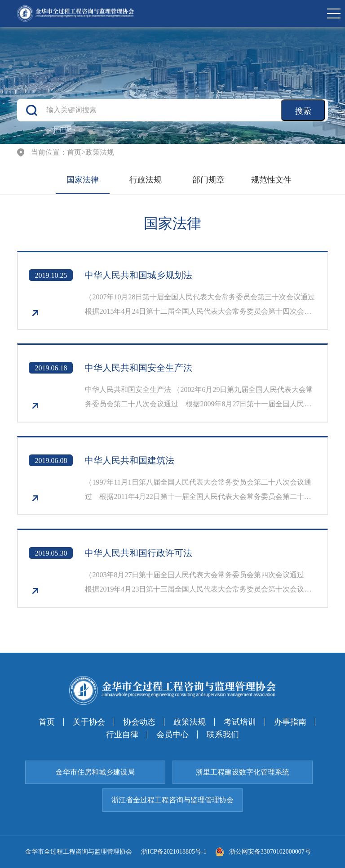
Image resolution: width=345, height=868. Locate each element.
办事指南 (290, 722)
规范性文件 (271, 180)
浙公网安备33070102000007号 (263, 852)
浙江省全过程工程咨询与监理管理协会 (172, 800)
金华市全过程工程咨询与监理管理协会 (79, 852)
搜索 (303, 111)
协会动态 (139, 722)
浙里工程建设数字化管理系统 (243, 772)
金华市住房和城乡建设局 (95, 772)
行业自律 (122, 734)
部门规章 (208, 180)
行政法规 (146, 180)
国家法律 (83, 180)
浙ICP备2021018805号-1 (174, 852)
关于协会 (89, 722)
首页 (74, 152)
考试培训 (240, 722)
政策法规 (100, 152)
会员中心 (172, 734)
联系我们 (223, 734)
